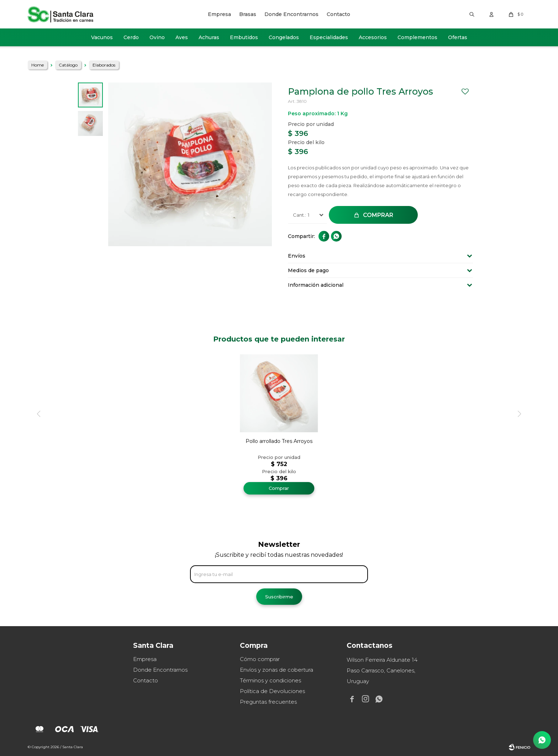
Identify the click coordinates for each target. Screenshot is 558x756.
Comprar (378, 215)
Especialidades (329, 37)
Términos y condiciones (270, 680)
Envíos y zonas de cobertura (277, 670)
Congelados (284, 37)
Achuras (209, 37)
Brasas (248, 14)
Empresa (219, 14)
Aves (182, 37)
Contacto (338, 14)
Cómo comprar (260, 659)
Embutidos (244, 37)
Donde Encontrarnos (291, 14)
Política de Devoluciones (272, 691)
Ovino (157, 37)
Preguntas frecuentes (268, 702)
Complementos (417, 37)
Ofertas (458, 37)
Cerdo (131, 37)
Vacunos (102, 37)
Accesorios (373, 37)
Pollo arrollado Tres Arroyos (279, 441)
